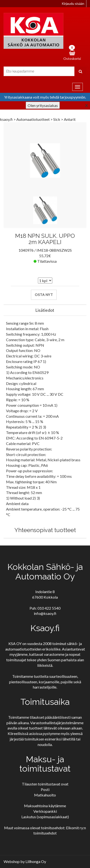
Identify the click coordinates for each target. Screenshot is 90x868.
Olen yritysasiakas (43, 105)
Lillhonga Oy (36, 861)
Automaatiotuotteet (33, 119)
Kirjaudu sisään (73, 3)
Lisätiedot (45, 310)
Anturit (70, 119)
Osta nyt (44, 295)
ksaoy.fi (6, 119)
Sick (57, 119)
